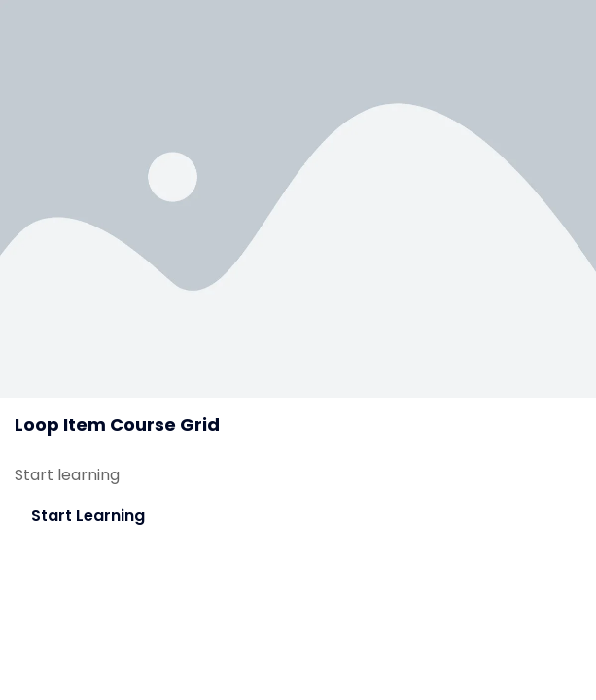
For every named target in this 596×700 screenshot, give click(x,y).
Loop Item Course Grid (117, 424)
